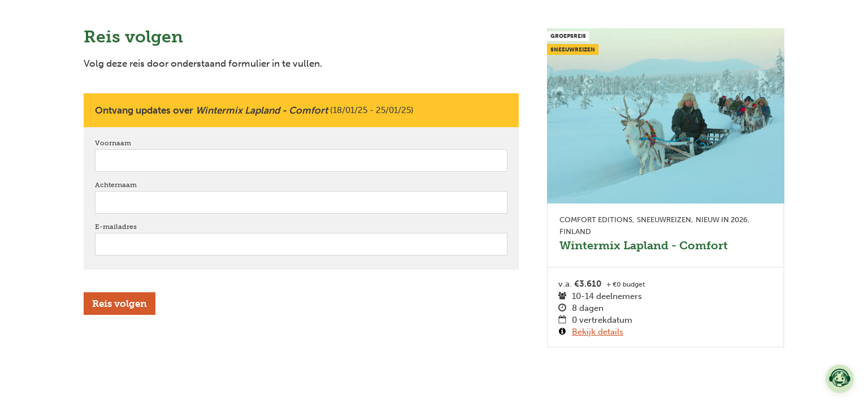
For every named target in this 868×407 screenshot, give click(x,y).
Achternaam (132, 185)
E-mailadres (132, 226)
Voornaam (129, 143)
